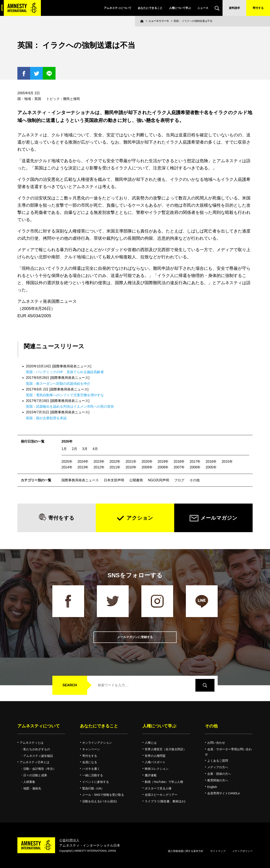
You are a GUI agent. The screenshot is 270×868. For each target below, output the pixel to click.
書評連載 (151, 775)
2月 (74, 449)
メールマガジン (219, 518)
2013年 (83, 467)
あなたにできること (150, 8)
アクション (140, 518)
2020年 (147, 462)
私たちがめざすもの (37, 749)
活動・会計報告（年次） (40, 769)
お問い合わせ (216, 743)
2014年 (67, 467)
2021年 (131, 462)
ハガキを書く (91, 769)
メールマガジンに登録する (135, 637)
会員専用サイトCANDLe (223, 793)
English (212, 787)
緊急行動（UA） (93, 788)
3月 (85, 449)
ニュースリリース (159, 21)
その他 (195, 480)
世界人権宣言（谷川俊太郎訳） (166, 749)
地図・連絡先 (32, 788)
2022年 (115, 462)
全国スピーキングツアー (161, 795)
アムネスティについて (118, 8)
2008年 (163, 467)
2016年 (211, 462)
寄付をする (61, 518)
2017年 (195, 462)
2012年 (99, 467)
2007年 (179, 467)
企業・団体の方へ (219, 774)
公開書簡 (136, 480)
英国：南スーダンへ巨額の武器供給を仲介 (58, 384)
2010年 (131, 467)
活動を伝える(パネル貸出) (100, 801)
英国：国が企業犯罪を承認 (46, 418)
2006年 (195, 467)
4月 (95, 449)
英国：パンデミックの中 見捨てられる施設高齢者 (65, 372)
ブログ (179, 480)
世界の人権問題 (155, 756)
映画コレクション (157, 769)
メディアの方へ (218, 767)
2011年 (115, 467)
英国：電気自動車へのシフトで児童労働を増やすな (65, 395)
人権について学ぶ (180, 8)
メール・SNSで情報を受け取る (103, 795)
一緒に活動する (93, 775)
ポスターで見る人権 (158, 788)
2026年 (67, 441)
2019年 (163, 462)
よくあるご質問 (218, 761)
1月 (64, 449)
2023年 (99, 462)
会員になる (90, 762)
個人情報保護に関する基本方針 (186, 851)
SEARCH (70, 685)
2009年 (147, 467)
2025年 (67, 462)
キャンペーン (91, 749)
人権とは (151, 743)
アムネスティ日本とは (35, 762)
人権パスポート (155, 762)
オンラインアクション (97, 743)
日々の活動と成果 (35, 775)
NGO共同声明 (159, 480)
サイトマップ (218, 851)
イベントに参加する (96, 782)
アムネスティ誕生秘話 (38, 756)
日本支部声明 (114, 480)
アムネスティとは (32, 743)
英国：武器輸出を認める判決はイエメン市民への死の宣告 (70, 406)
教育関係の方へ (218, 780)
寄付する (258, 8)
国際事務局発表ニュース (80, 480)
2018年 (179, 462)
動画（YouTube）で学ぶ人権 (164, 782)
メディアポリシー (242, 851)
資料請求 (234, 8)
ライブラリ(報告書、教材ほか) (165, 801)
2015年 (227, 462)
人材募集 (29, 782)
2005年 (211, 467)
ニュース (203, 8)
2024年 (83, 462)
